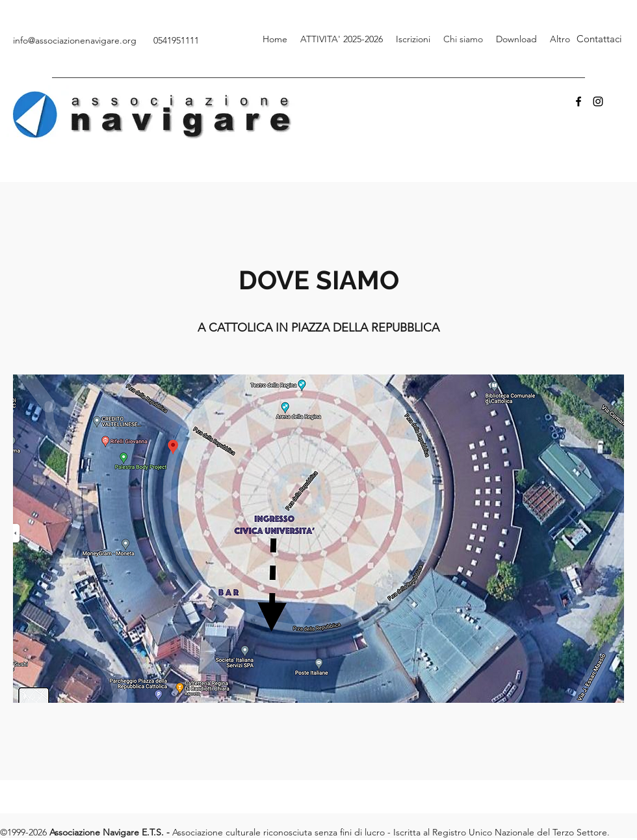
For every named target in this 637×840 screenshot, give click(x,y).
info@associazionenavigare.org (75, 40)
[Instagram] (598, 101)
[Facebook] (578, 101)
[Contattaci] (599, 39)
